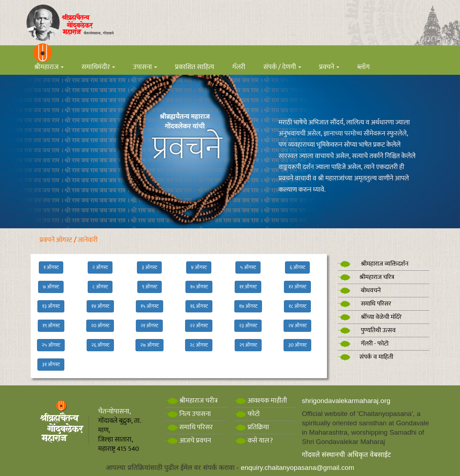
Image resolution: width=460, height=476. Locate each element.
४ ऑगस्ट (199, 267)
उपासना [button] (145, 67)
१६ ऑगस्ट (199, 306)
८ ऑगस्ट (100, 287)
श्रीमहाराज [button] (49, 67)
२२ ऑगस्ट (199, 326)
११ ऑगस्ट (248, 287)
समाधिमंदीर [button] (98, 67)
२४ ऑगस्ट (297, 326)
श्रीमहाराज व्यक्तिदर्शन (373, 264)
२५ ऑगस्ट (51, 345)
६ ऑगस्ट (297, 267)
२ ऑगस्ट (100, 267)
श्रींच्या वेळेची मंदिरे (370, 317)
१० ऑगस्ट (199, 287)
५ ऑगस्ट (248, 267)
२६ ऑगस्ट (100, 345)
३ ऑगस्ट (149, 267)
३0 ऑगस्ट (297, 345)
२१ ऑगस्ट (149, 326)
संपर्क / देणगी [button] (282, 67)
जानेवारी (88, 240)
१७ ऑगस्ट (248, 306)
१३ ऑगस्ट (51, 306)
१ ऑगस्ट (51, 267)
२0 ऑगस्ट (100, 326)
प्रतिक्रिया (251, 427)
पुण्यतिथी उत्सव (367, 330)
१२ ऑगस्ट (297, 287)
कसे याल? (253, 441)
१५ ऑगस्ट (149, 306)
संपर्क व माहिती (365, 357)
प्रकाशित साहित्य (195, 67)
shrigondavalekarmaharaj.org (346, 401)
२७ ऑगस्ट (149, 345)
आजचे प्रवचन (188, 441)
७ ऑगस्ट (51, 287)
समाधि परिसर (364, 304)
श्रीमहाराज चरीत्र (192, 401)
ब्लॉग (364, 67)
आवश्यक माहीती (260, 401)
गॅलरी (239, 67)
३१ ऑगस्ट (51, 364)
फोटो (247, 414)
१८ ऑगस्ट (297, 306)
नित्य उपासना (188, 414)
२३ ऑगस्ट (248, 326)
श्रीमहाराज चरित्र (366, 277)
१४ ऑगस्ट (100, 306)
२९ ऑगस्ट (248, 345)
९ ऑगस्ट (149, 287)
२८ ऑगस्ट (199, 345)
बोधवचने (359, 290)
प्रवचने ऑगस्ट (56, 240)
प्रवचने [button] (329, 67)
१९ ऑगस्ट (51, 326)
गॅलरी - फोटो (363, 344)
